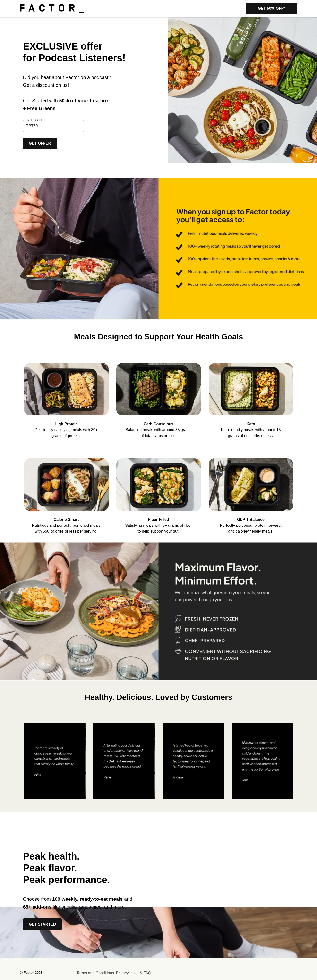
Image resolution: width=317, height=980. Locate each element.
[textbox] (53, 126)
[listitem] (66, 397)
